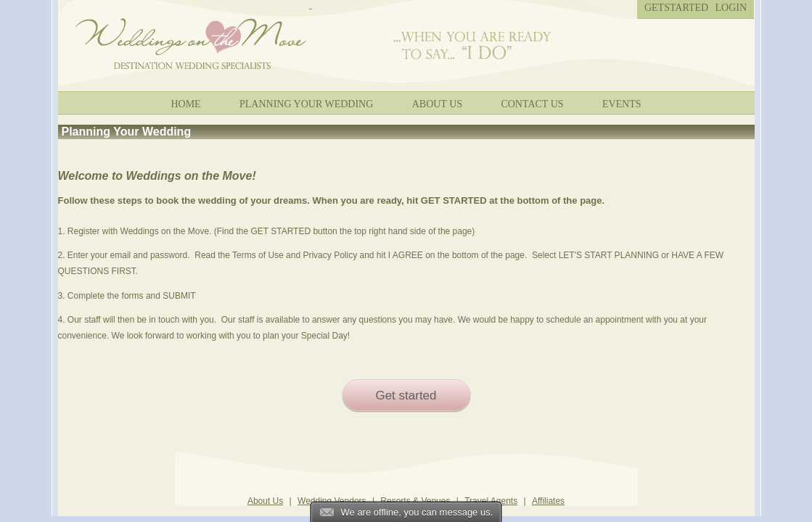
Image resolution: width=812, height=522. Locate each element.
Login (731, 8)
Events (622, 104)
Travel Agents (491, 501)
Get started (406, 395)
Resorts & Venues (415, 501)
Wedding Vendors (332, 501)
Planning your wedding (306, 104)
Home (185, 104)
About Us (437, 104)
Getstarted (676, 8)
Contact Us (532, 104)
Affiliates (548, 501)
